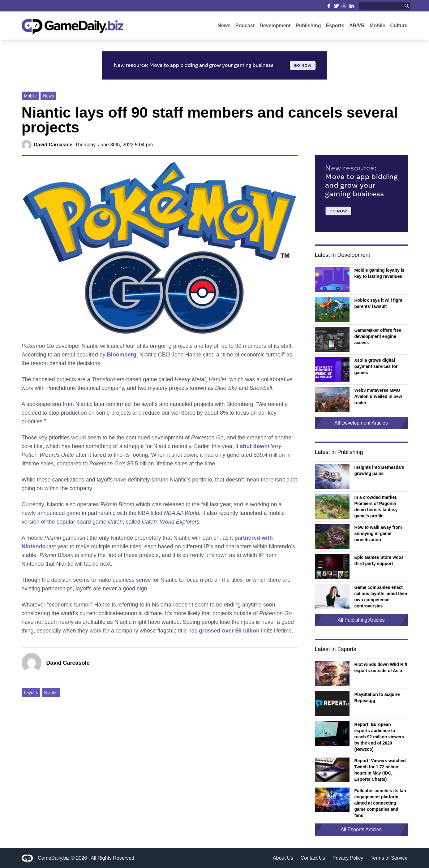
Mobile (378, 27)
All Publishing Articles (361, 620)
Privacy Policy (348, 858)
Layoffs (31, 693)
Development (275, 27)
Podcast (245, 27)
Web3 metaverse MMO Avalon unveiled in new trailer (378, 396)
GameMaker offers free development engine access (378, 336)
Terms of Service (389, 858)
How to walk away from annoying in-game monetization (378, 533)
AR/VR (357, 27)
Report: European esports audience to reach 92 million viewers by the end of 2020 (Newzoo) (379, 737)
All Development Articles (361, 423)
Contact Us (313, 858)
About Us (283, 858)
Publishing (308, 27)
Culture (399, 27)
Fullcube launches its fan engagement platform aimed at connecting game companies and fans (380, 803)
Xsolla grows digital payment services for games (376, 366)
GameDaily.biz (54, 858)
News (224, 27)
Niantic (51, 693)
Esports (335, 27)
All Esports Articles (361, 829)
